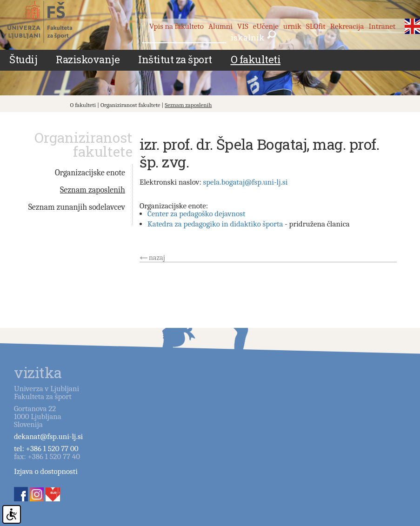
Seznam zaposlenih (188, 105)
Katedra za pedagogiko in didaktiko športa (215, 224)
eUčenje (266, 26)
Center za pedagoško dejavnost (196, 214)
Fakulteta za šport (48, 22)
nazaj (157, 258)
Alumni (220, 26)
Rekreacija (347, 26)
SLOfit (316, 26)
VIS (243, 26)
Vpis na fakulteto (177, 26)
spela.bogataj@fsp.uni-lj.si (246, 182)
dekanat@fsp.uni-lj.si (48, 436)
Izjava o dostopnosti (46, 471)
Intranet (382, 26)
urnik (292, 26)
